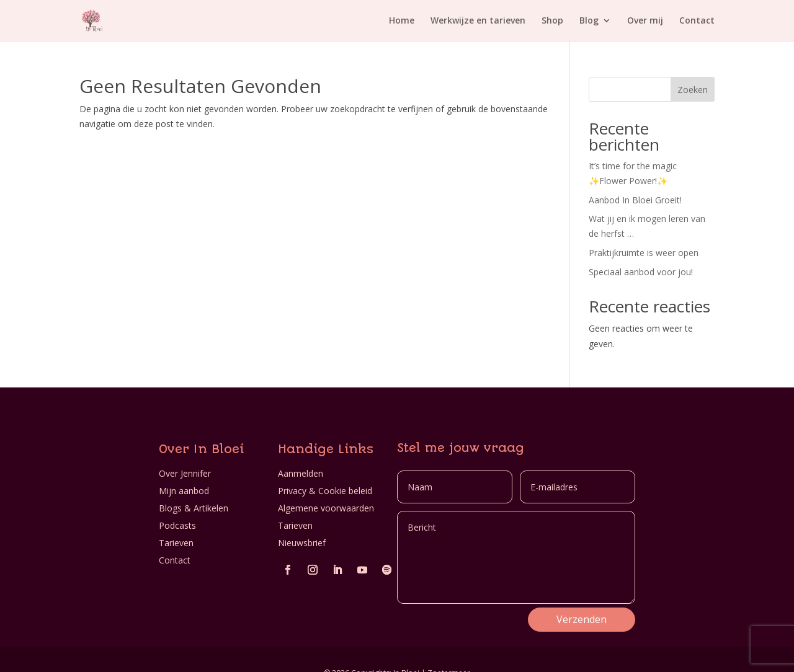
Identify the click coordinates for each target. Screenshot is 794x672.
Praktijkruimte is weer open (644, 253)
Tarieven (176, 543)
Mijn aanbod (184, 491)
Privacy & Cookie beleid (325, 491)
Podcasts (177, 525)
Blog (589, 21)
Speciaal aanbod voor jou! (641, 272)
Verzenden (582, 619)
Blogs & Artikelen (194, 508)
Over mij (645, 21)
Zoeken (693, 90)
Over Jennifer (185, 473)
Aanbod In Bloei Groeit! (635, 200)
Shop (552, 21)
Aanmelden (301, 473)
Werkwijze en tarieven (478, 21)
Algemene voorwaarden (326, 508)
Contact (697, 21)
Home (402, 21)
